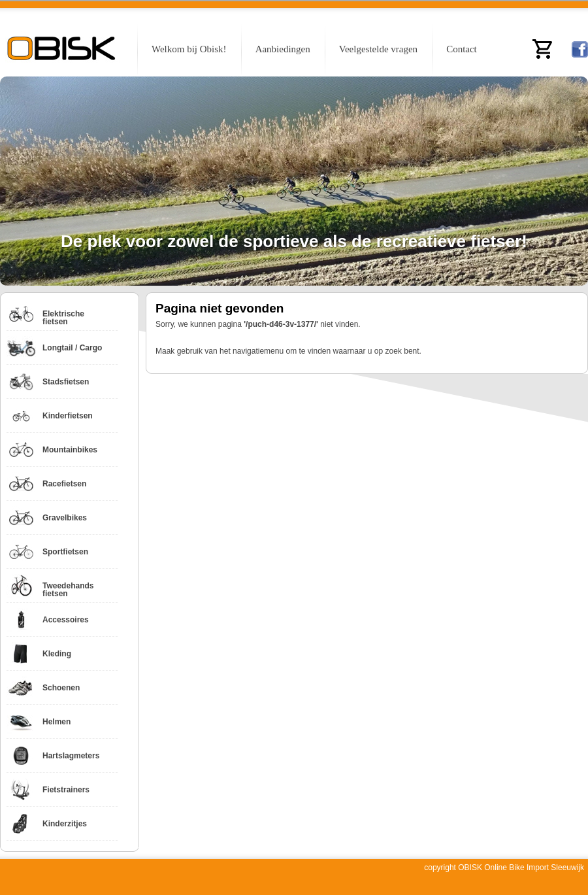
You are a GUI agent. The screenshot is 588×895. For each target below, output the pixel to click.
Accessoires (66, 620)
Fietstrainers (66, 790)
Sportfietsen (65, 552)
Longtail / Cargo (72, 348)
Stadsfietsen (66, 382)
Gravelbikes (65, 518)
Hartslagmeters (71, 756)
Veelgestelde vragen (378, 49)
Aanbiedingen (283, 49)
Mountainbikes (70, 450)
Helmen (57, 722)
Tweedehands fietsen (68, 590)
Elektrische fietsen (63, 318)
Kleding (57, 654)
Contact (462, 49)
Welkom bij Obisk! (189, 49)
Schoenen (61, 688)
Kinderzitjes (65, 824)
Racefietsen (64, 484)
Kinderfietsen (68, 416)
